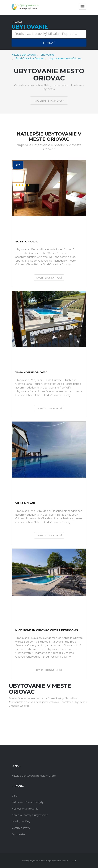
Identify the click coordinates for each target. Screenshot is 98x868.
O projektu (18, 834)
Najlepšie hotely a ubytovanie (30, 815)
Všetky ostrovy (21, 828)
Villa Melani (25, 503)
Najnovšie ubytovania (25, 809)
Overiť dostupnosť (49, 278)
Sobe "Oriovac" (27, 242)
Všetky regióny (21, 822)
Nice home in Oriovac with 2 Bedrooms (47, 630)
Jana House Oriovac (31, 372)
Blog (15, 796)
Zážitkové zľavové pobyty (28, 802)
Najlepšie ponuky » (49, 101)
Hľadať (49, 43)
